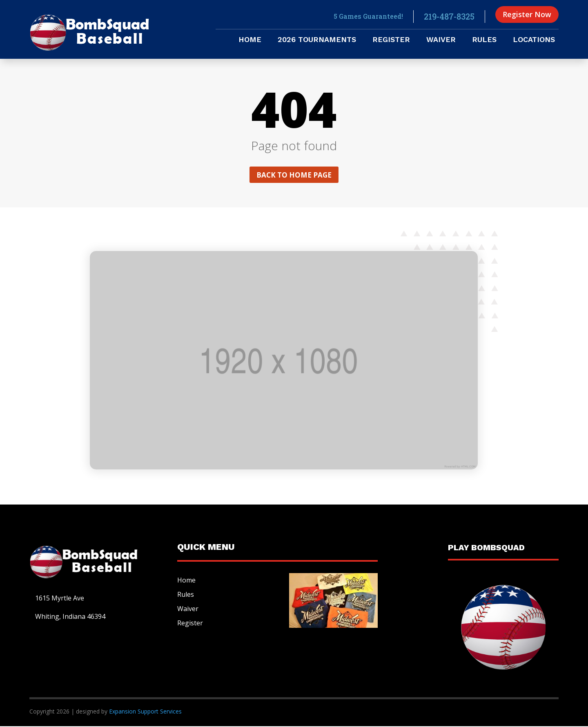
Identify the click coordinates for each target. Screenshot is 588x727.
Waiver (441, 40)
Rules (484, 40)
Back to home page (294, 175)
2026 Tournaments (317, 40)
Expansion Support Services (145, 712)
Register (391, 40)
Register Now (527, 14)
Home (250, 40)
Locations (534, 40)
